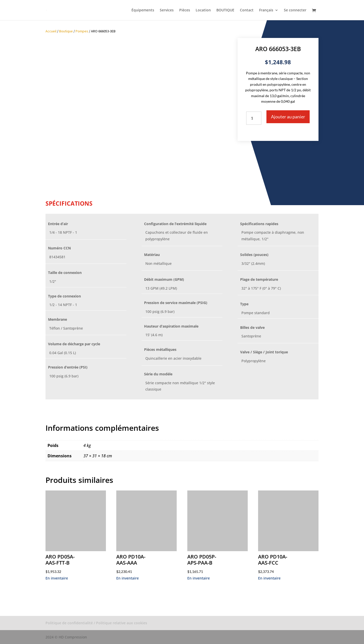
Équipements (143, 10)
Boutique (66, 31)
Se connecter (295, 10)
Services (167, 10)
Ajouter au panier (288, 117)
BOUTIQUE (225, 10)
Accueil (51, 31)
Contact (247, 10)
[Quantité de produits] (254, 118)
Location (203, 10)
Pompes (82, 31)
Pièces (185, 10)
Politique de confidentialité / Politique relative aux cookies (96, 623)
